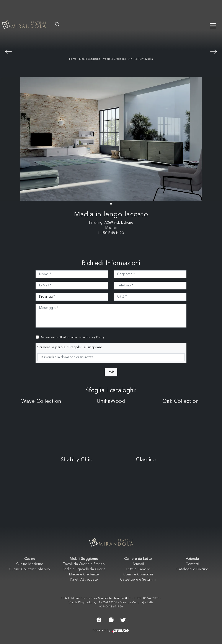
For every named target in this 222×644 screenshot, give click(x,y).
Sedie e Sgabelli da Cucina (84, 569)
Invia (111, 372)
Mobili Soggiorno (90, 59)
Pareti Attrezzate (84, 580)
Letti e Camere (138, 569)
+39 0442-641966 (111, 607)
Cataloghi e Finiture (192, 569)
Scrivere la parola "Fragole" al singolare (70, 347)
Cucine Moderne (30, 564)
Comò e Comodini (138, 575)
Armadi (138, 564)
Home (73, 59)
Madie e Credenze (114, 59)
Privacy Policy (95, 337)
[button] (111, 204)
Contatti (192, 564)
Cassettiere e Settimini (138, 580)
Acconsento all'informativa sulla (73, 337)
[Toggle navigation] (213, 26)
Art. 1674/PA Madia (141, 59)
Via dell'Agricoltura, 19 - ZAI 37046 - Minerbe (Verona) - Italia (111, 603)
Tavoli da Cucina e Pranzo (84, 564)
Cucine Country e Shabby (30, 569)
